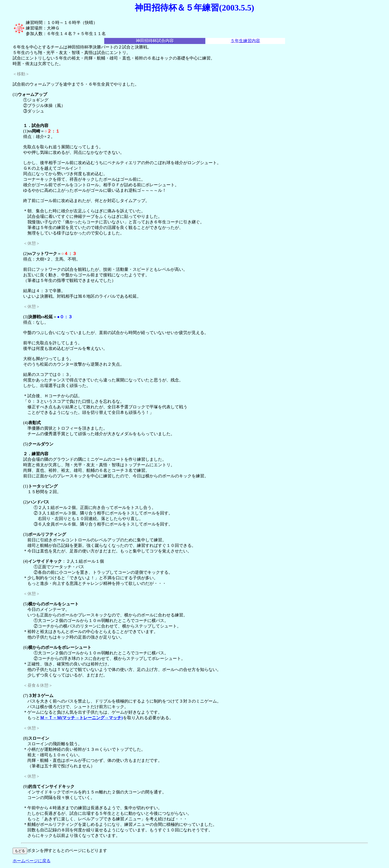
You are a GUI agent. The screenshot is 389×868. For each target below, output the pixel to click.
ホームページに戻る (32, 861)
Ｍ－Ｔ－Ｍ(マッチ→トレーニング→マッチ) (81, 718)
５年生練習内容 (245, 41)
